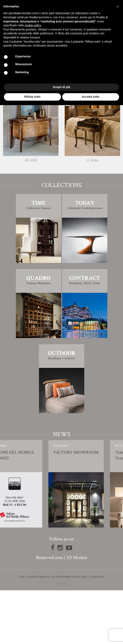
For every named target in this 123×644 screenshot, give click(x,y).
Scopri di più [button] (61, 87)
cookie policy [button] (33, 25)
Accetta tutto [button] (91, 97)
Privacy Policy (80, 631)
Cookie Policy (97, 631)
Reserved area (49, 611)
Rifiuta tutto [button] (32, 97)
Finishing (62, 124)
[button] (118, 7)
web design (62, 637)
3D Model (61, 135)
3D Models (77, 611)
